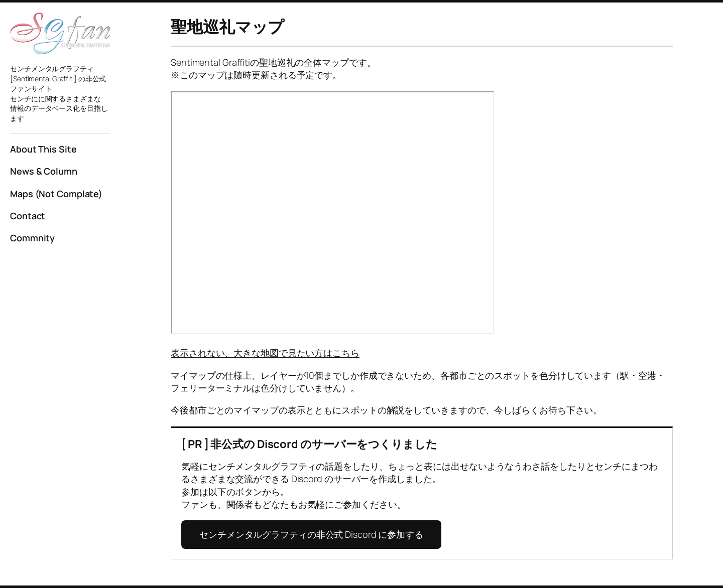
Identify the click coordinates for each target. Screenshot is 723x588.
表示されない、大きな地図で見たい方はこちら (265, 353)
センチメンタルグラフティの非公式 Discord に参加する (311, 534)
